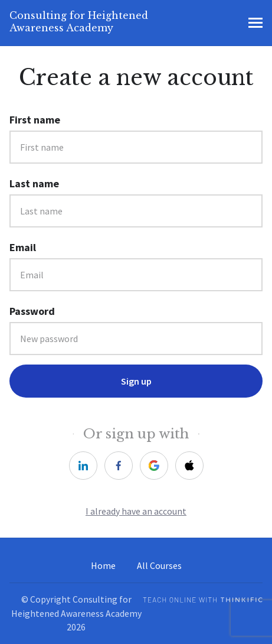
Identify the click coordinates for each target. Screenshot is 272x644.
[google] (154, 466)
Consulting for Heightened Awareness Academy (79, 22)
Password (32, 311)
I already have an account (136, 511)
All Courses (159, 566)
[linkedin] (83, 466)
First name (35, 120)
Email (23, 247)
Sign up (136, 381)
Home (103, 566)
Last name (34, 183)
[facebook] (119, 466)
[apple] (189, 466)
